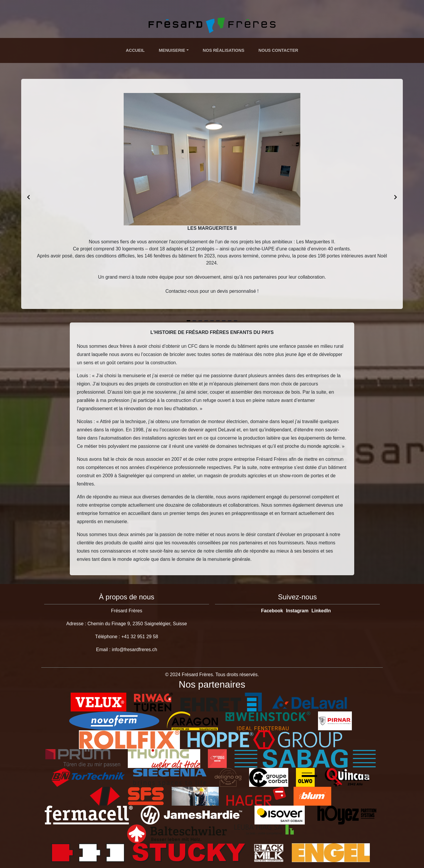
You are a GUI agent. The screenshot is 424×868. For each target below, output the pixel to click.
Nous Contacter (278, 50)
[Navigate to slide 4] (206, 321)
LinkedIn (321, 611)
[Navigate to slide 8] (230, 321)
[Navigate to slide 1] (188, 321)
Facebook (272, 611)
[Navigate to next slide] (395, 197)
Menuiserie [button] (172, 50)
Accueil (135, 50)
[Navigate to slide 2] (194, 321)
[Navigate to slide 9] (236, 321)
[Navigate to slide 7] (224, 321)
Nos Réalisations (224, 50)
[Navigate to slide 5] (212, 321)
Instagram (297, 611)
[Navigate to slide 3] (200, 321)
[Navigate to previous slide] (29, 197)
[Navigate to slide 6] (218, 321)
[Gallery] (212, 197)
